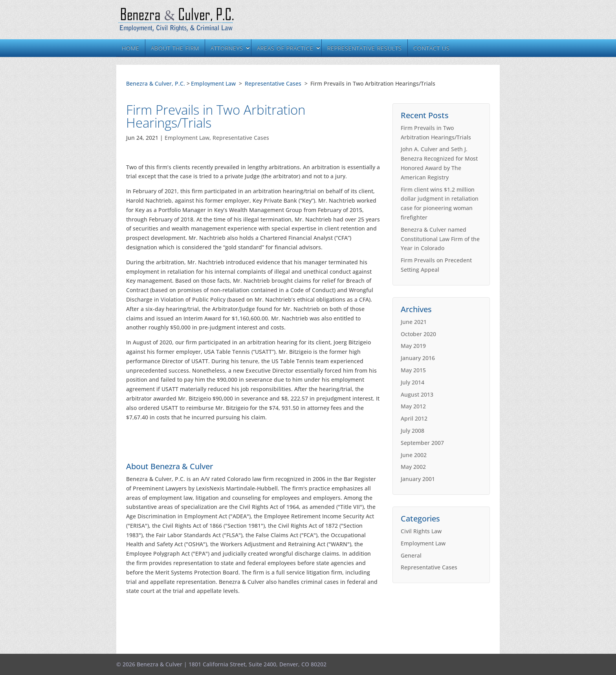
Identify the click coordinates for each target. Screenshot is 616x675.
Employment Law (213, 83)
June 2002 (414, 455)
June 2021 (414, 322)
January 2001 (418, 479)
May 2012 (413, 406)
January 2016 (418, 358)
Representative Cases (273, 83)
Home (131, 48)
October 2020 (418, 334)
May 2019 (413, 346)
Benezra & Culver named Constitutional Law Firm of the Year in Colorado (440, 239)
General (411, 555)
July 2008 (412, 431)
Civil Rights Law (421, 531)
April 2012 (414, 418)
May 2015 (413, 370)
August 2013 (417, 394)
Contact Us (432, 48)
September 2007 (422, 443)
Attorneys (227, 48)
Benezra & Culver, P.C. (156, 83)
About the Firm (175, 48)
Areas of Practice (285, 48)
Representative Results (365, 48)
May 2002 (413, 467)
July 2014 (412, 382)
